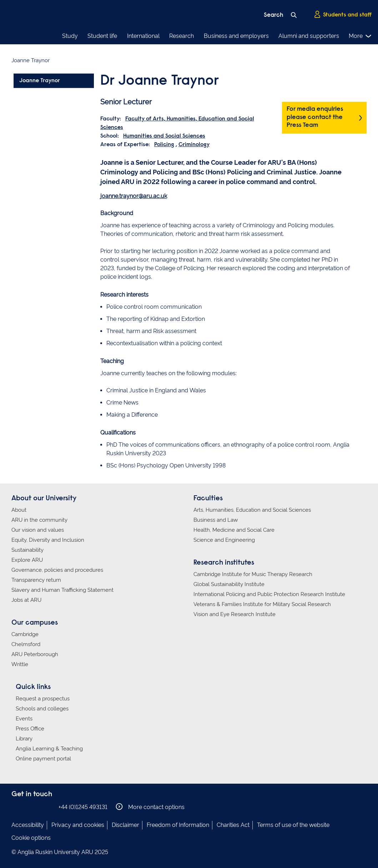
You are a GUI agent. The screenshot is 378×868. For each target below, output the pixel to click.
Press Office (30, 729)
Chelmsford (26, 644)
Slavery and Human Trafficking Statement (62, 590)
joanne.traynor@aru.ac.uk (134, 196)
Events (24, 719)
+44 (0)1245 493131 (83, 807)
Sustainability (27, 550)
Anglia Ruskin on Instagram (27, 807)
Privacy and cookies (78, 825)
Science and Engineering (224, 540)
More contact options (150, 807)
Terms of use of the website (293, 825)
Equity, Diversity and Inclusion (48, 540)
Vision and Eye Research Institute (235, 614)
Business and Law (216, 520)
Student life (102, 36)
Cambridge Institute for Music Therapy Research (253, 574)
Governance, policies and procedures (57, 570)
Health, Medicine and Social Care (234, 530)
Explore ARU (27, 560)
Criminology (194, 145)
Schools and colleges (42, 709)
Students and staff (343, 15)
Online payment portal (43, 759)
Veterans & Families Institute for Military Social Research (262, 604)
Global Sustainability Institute (229, 584)
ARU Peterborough (35, 654)
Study (70, 36)
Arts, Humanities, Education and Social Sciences (252, 510)
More (360, 36)
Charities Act (233, 825)
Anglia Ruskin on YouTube (48, 807)
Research (182, 36)
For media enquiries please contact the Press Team (315, 117)
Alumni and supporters (309, 36)
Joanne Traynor (40, 81)
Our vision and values (38, 530)
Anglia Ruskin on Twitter (37, 807)
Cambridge (25, 634)
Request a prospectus (43, 699)
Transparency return (36, 580)
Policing (164, 145)
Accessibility (28, 825)
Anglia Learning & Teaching (49, 749)
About (19, 510)
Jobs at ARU (26, 600)
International (143, 36)
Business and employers (236, 36)
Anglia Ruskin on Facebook (16, 807)
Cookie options (31, 838)
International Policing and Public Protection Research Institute (269, 594)
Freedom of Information (178, 825)
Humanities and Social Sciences (164, 136)
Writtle (20, 664)
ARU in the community (39, 520)
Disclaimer (125, 825)
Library (24, 739)
